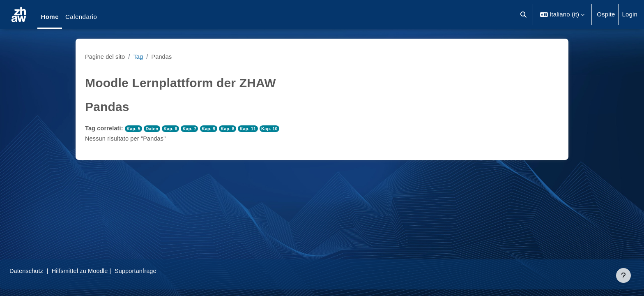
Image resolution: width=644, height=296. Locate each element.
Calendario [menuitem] (81, 17)
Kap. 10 (276, 129)
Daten (154, 129)
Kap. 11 (254, 129)
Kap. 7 (194, 129)
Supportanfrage (160, 271)
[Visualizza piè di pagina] (623, 275)
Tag (140, 57)
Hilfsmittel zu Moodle (102, 271)
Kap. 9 (213, 129)
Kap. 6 (174, 129)
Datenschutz (47, 271)
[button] (524, 14)
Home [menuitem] (50, 17)
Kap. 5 (135, 129)
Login (630, 14)
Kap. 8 (233, 129)
